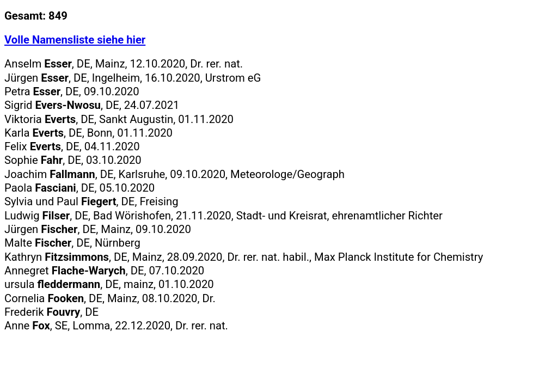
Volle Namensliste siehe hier (75, 40)
